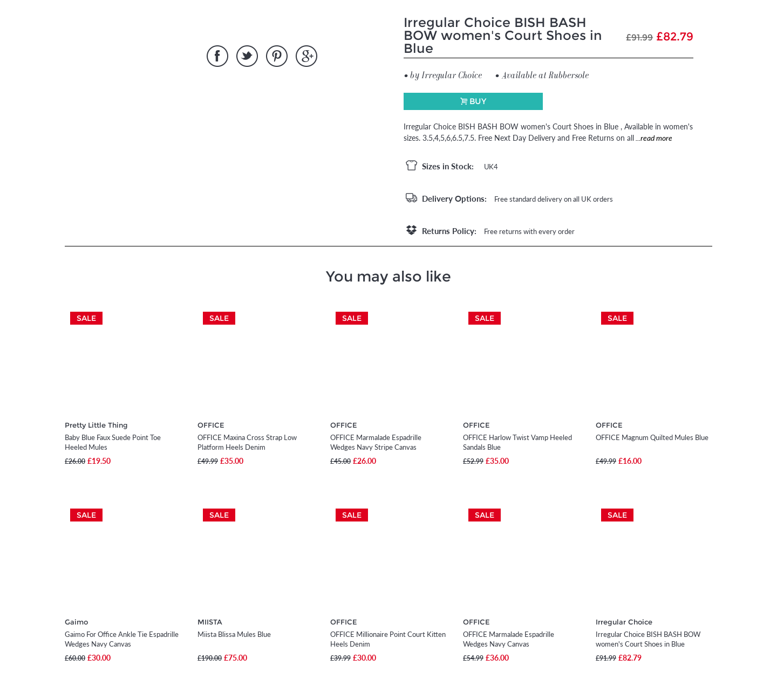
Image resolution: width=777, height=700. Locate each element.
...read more (653, 138)
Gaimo (76, 622)
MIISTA (210, 622)
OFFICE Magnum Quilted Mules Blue (652, 437)
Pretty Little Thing (96, 425)
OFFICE (211, 425)
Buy (478, 101)
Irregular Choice (624, 622)
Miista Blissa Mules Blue (234, 634)
